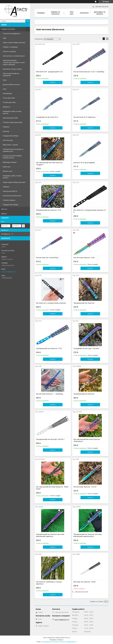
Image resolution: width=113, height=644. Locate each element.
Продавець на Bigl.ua (56, 640)
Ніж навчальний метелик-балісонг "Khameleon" (87, 440)
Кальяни (6, 131)
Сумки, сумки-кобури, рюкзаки (14, 42)
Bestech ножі (7, 171)
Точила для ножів (9, 102)
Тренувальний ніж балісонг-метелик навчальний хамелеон (50, 535)
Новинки (6, 127)
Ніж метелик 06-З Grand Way (47, 258)
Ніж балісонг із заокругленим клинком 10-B (90, 211)
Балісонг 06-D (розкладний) (84, 163)
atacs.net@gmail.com (9, 272)
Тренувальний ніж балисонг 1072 (49, 348)
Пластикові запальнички (12, 196)
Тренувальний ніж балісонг (84, 303)
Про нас (4, 209)
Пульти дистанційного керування (11, 74)
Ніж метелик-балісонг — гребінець (50, 394)
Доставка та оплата (100, 13)
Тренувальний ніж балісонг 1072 (49, 210)
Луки (5, 80)
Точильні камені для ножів (13, 122)
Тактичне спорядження (11, 34)
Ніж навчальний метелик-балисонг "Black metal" (52, 488)
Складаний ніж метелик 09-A (47, 117)
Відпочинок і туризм (10, 145)
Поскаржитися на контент (50, 642)
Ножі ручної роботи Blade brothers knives (12, 157)
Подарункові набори (11, 136)
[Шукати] (28, 21)
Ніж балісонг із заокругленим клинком (51, 303)
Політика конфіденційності (68, 642)
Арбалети (6, 107)
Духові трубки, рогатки (11, 84)
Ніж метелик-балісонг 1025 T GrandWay (89, 72)
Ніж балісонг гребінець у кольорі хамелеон (49, 583)
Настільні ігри (8, 140)
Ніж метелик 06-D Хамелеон (84, 117)
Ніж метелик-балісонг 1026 (84, 258)
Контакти (84, 13)
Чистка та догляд (9, 51)
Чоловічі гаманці (9, 200)
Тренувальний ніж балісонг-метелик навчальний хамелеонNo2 (88, 535)
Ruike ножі (7, 167)
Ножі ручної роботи (10, 191)
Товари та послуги (8, 29)
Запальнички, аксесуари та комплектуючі (13, 150)
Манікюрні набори (10, 162)
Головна (41, 13)
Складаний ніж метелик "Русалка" (87, 348)
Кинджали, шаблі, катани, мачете (12, 112)
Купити (53, 82)
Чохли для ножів (9, 98)
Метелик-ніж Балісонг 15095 (84, 582)
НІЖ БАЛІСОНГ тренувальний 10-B (49, 72)
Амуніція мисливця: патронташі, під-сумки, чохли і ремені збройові (14, 62)
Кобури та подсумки (10, 47)
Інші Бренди (7, 93)
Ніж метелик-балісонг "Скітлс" (85, 487)
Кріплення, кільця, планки (12, 69)
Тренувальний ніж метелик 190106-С (50, 439)
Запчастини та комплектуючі (14, 56)
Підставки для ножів (10, 118)
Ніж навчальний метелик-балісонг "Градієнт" (49, 164)
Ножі (5, 89)
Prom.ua (67, 638)
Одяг (5, 38)
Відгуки (4, 214)
